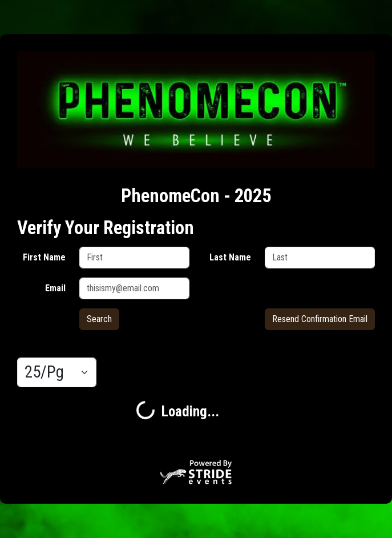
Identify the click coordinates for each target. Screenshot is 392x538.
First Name (44, 257)
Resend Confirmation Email (320, 319)
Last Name (230, 257)
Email (55, 288)
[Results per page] (57, 372)
